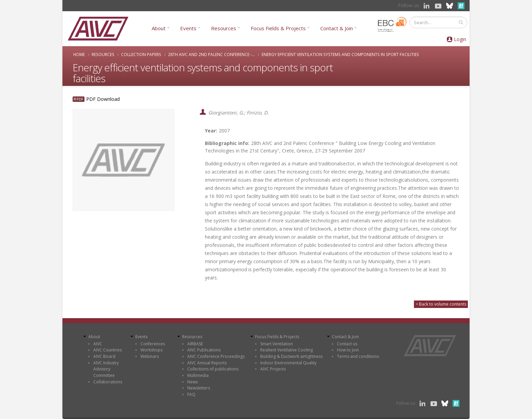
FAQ (191, 394)
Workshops (151, 350)
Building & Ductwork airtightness (291, 356)
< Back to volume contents (441, 304)
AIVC (98, 344)
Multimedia (198, 375)
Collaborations (108, 382)
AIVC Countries (108, 350)
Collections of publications (213, 369)
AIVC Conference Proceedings (216, 356)
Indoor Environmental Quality (288, 363)
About (159, 28)
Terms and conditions (358, 356)
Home (79, 54)
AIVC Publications (204, 350)
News (193, 382)
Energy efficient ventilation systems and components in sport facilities (340, 54)
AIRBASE (195, 344)
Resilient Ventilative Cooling (287, 350)
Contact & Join (337, 28)
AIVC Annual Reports (207, 363)
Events (188, 28)
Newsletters (199, 388)
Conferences (153, 344)
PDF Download (103, 99)
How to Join (348, 350)
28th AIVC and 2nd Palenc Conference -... (211, 54)
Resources (224, 28)
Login (460, 39)
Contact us (347, 344)
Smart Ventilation (277, 344)
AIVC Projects (273, 369)
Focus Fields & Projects (278, 28)
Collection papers (141, 54)
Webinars (150, 356)
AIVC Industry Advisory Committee (106, 369)
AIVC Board (104, 356)
